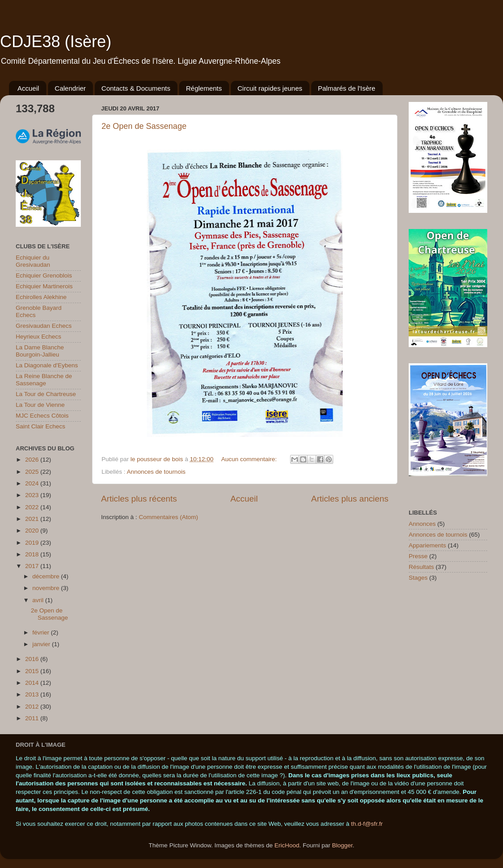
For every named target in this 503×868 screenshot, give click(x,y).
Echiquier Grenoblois (44, 275)
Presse (418, 556)
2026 (33, 460)
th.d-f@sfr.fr (367, 824)
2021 (33, 519)
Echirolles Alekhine (41, 297)
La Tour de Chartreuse (46, 394)
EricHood (287, 845)
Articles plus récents (139, 499)
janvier (42, 644)
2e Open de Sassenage (144, 126)
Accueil (28, 88)
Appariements (427, 545)
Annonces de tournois (156, 472)
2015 (33, 671)
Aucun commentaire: (250, 459)
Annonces (422, 524)
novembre (47, 588)
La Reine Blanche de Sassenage (44, 380)
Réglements (204, 88)
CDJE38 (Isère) (56, 42)
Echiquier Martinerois (44, 286)
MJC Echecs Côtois (42, 416)
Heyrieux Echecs (38, 337)
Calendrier (70, 88)
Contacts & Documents (136, 88)
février (42, 632)
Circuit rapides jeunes (270, 88)
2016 (33, 659)
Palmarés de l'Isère (347, 88)
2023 (33, 495)
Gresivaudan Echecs (44, 326)
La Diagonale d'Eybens (47, 365)
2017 (33, 566)
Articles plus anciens (350, 499)
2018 (33, 554)
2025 (33, 472)
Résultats (421, 567)
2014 (33, 683)
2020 (33, 531)
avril (39, 600)
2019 (33, 543)
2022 (33, 507)
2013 (33, 694)
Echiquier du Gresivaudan (33, 261)
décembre (47, 576)
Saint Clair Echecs (40, 426)
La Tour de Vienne (40, 405)
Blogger (342, 845)
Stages (418, 578)
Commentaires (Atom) (168, 517)
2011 (33, 718)
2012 (33, 707)
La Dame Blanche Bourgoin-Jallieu (40, 351)
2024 (33, 483)
